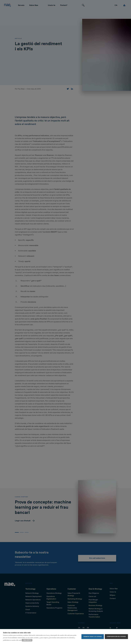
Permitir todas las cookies (93, 637)
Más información (27, 640)
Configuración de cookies (116, 637)
